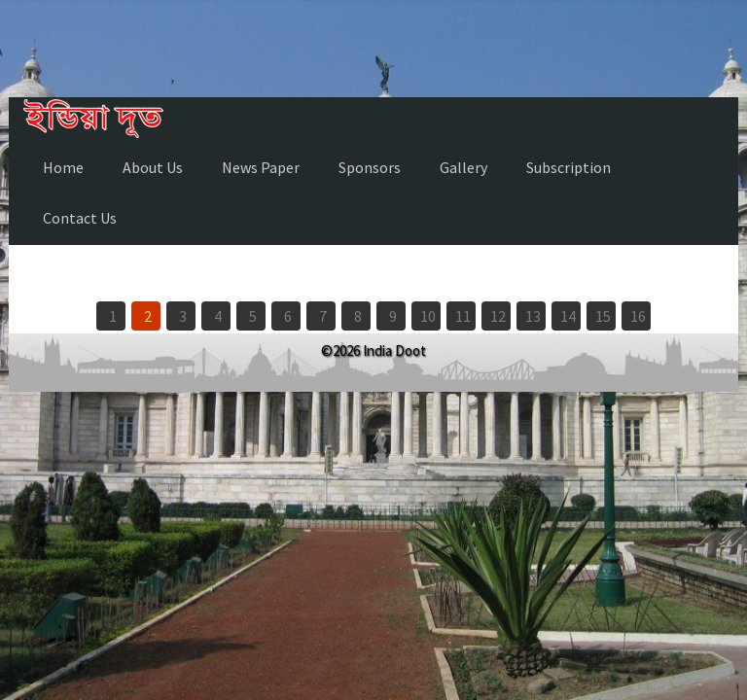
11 (463, 316)
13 (533, 316)
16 (638, 316)
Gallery (463, 167)
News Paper (261, 167)
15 (603, 316)
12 (498, 316)
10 (428, 316)
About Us (153, 167)
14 (568, 316)
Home (63, 167)
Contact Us (80, 218)
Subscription (569, 167)
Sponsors (370, 167)
